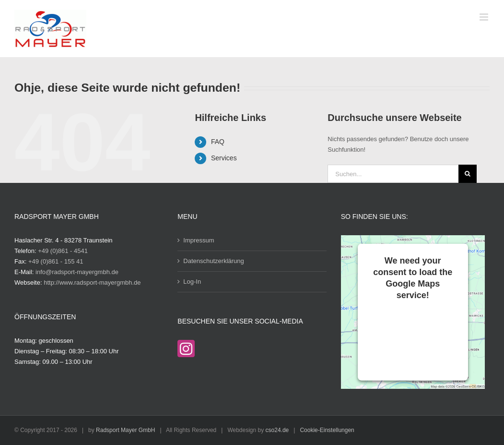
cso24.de (277, 430)
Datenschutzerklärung (213, 261)
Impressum (199, 240)
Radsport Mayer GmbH (125, 430)
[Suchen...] (393, 174)
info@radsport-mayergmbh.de (77, 272)
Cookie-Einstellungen (327, 430)
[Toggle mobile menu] (485, 17)
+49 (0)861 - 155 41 (56, 261)
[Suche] (468, 174)
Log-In (192, 282)
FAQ (218, 142)
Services (224, 158)
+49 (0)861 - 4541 (63, 251)
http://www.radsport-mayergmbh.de (92, 283)
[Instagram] (186, 349)
